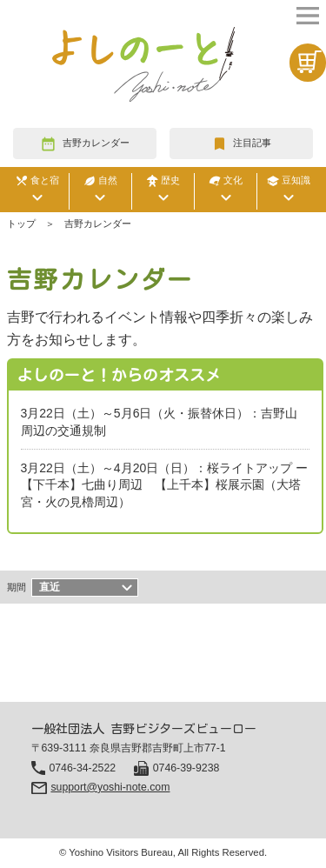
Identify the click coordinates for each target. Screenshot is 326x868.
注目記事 (252, 143)
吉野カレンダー (96, 143)
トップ (21, 224)
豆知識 (289, 191)
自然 (100, 191)
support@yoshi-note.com (110, 787)
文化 (226, 191)
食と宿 (37, 191)
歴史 (163, 191)
